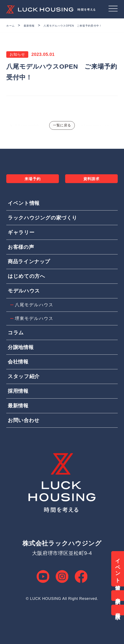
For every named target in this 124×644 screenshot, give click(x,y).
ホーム (12, 25)
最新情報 (36, 25)
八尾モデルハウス (35, 316)
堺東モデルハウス (35, 330)
